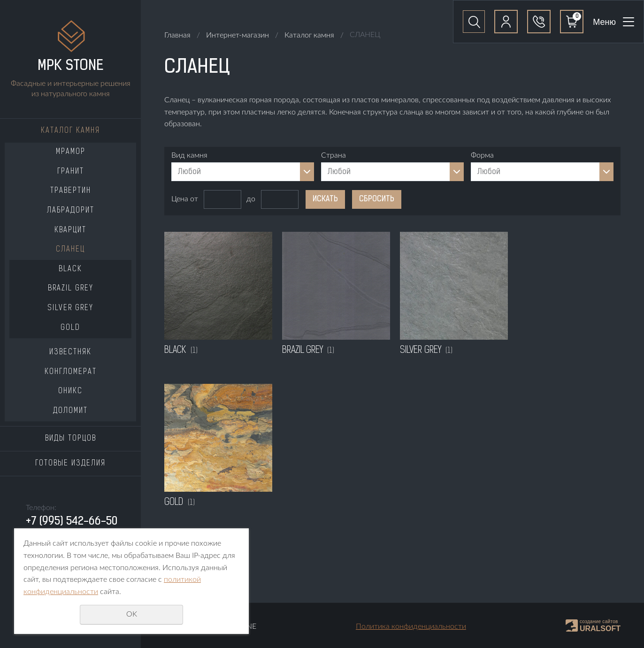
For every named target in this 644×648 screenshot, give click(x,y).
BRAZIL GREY (71, 289)
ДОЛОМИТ (70, 411)
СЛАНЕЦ (70, 250)
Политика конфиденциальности (411, 626)
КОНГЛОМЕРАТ (71, 372)
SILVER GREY (70, 308)
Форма (482, 155)
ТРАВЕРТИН (71, 191)
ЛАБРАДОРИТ (71, 211)
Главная (177, 35)
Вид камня (189, 155)
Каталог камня (70, 131)
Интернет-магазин (238, 35)
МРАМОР (71, 152)
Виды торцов (71, 439)
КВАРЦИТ (70, 230)
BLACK (70, 269)
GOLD (70, 328)
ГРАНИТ (71, 172)
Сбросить (377, 199)
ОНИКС (70, 391)
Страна (333, 155)
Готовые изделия (70, 464)
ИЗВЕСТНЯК (70, 352)
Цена (180, 199)
